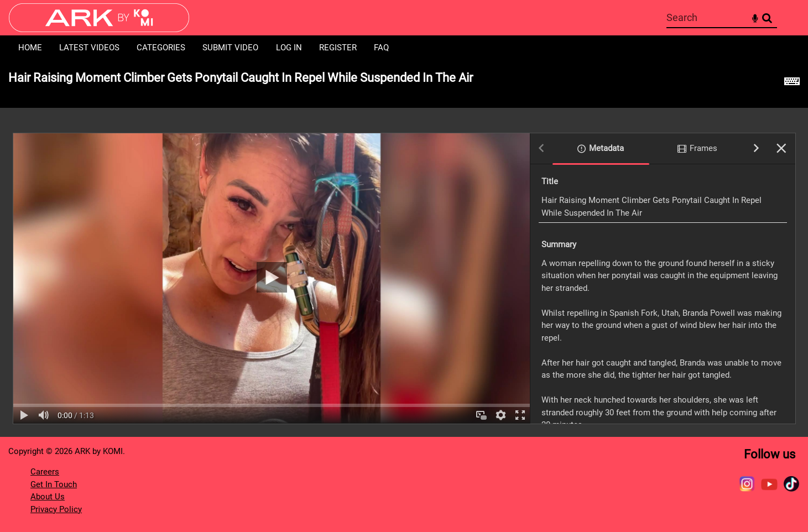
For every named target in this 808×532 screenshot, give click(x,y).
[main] (404, 249)
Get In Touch (54, 484)
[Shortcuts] (792, 84)
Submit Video (230, 48)
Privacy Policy (56, 509)
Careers (45, 472)
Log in (289, 48)
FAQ (381, 48)
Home (30, 48)
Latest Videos (89, 48)
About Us (48, 497)
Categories (161, 48)
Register (338, 48)
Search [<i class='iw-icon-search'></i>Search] (767, 17)
